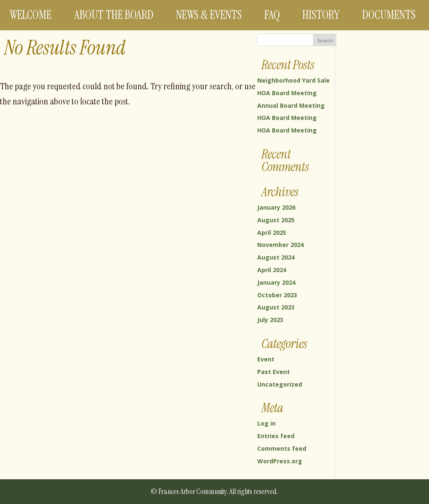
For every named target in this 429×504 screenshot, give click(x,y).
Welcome (31, 15)
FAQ (272, 15)
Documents (389, 15)
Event (266, 359)
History (321, 15)
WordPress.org (280, 461)
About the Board (114, 15)
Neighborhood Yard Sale (293, 80)
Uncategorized (280, 384)
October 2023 (277, 295)
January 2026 (276, 207)
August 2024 (276, 257)
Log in (266, 423)
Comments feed (282, 448)
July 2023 (270, 320)
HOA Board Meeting (287, 93)
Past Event (274, 372)
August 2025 (276, 220)
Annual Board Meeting (291, 105)
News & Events (209, 15)
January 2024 (276, 282)
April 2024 (272, 270)
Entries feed (276, 436)
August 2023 (276, 307)
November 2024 (280, 245)
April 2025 (272, 233)
